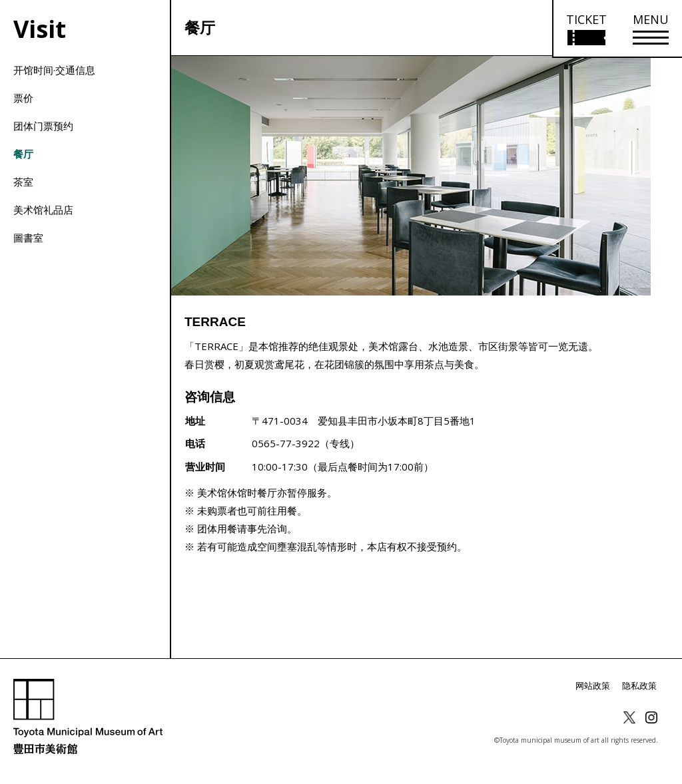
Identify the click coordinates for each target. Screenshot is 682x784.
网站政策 (597, 686)
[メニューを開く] (651, 29)
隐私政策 (641, 686)
